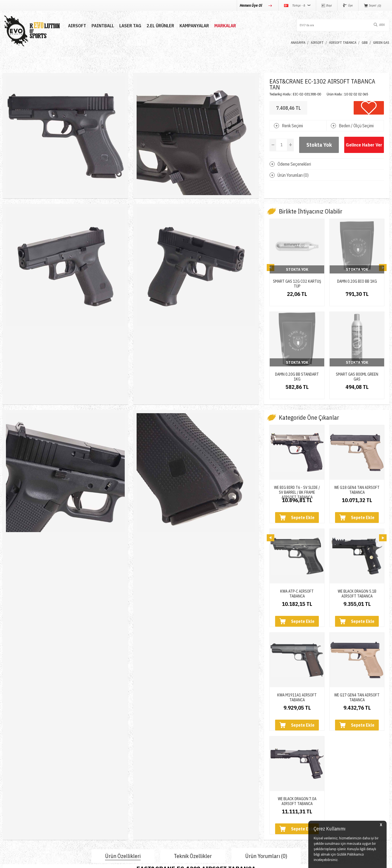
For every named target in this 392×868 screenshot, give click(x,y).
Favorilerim (143, 796)
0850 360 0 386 (284, 772)
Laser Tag (12, 796)
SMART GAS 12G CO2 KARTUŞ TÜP (297, 282)
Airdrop (9, 815)
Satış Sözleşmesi (214, 786)
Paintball (11, 777)
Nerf (6, 786)
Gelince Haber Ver (364, 145)
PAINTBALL (103, 26)
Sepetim (141, 806)
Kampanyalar (194, 26)
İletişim (74, 767)
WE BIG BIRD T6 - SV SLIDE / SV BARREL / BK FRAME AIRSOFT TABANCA (297, 412)
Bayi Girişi (143, 786)
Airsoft (9, 767)
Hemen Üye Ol (251, 5)
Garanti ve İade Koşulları (221, 796)
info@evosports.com (289, 793)
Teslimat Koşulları (215, 767)
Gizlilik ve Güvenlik (216, 806)
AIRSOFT (77, 26)
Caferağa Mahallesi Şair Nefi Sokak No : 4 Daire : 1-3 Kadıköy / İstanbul (315, 817)
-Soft (172, 861)
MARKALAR (225, 26)
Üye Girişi (142, 777)
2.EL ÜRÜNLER (160, 26)
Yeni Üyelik (143, 767)
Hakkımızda (79, 777)
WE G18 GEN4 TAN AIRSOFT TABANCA (357, 412)
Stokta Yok (319, 145)
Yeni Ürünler (14, 806)
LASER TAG (130, 26)
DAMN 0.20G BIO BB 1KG (357, 281)
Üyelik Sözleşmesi (215, 777)
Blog (72, 786)
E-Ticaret (183, 861)
